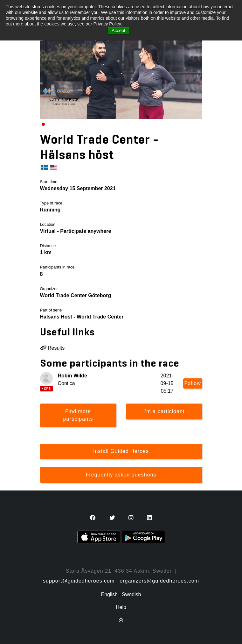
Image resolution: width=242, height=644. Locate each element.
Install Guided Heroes (121, 451)
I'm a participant (164, 411)
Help (121, 607)
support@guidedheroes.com (79, 581)
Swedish (131, 594)
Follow (193, 383)
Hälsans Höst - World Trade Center (82, 317)
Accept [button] (118, 31)
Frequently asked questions (121, 475)
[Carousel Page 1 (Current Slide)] (43, 124)
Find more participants (78, 415)
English (109, 594)
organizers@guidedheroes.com (159, 581)
